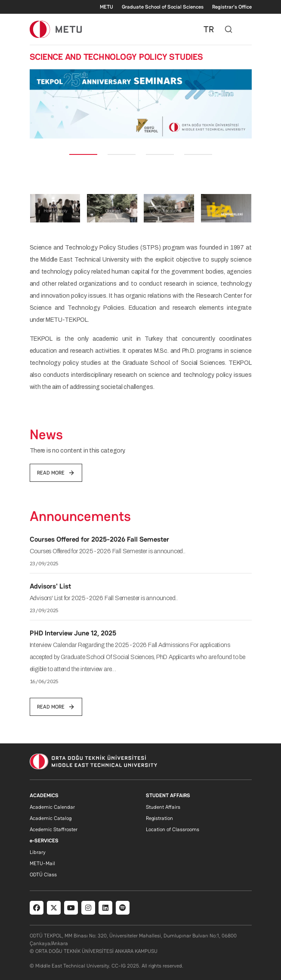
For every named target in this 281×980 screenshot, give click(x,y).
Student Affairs (163, 807)
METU (107, 7)
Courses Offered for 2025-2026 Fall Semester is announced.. (108, 551)
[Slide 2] (122, 154)
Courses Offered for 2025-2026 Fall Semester (99, 539)
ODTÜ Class (43, 875)
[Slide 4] (198, 154)
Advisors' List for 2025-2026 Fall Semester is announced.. (104, 598)
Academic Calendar (52, 807)
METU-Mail (42, 863)
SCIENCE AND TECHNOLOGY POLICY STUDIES (116, 57)
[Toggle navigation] (247, 29)
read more (56, 473)
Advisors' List (50, 586)
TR (209, 29)
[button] (38, 104)
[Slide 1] (83, 154)
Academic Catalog (51, 818)
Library (38, 852)
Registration (159, 818)
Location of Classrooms (173, 829)
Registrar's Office (232, 7)
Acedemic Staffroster (54, 829)
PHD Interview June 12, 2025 (73, 633)
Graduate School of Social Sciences (163, 7)
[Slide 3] (160, 154)
